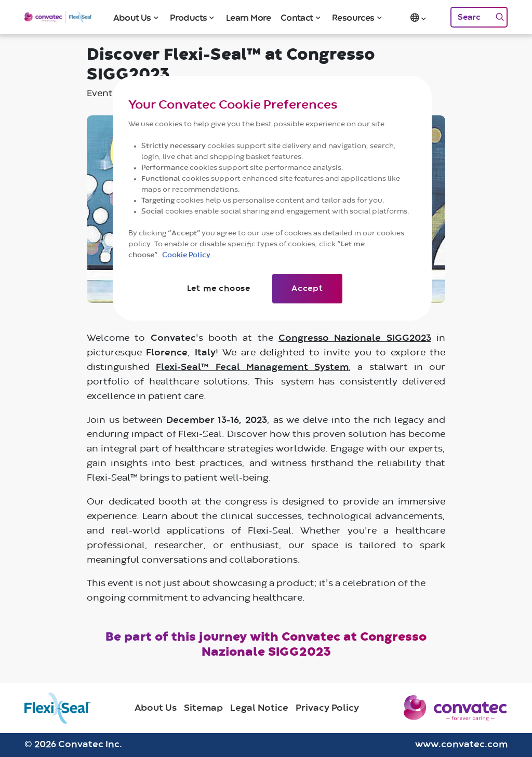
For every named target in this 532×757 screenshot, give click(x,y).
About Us (156, 708)
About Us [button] (132, 18)
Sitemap (203, 708)
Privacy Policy (327, 708)
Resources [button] (353, 18)
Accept (307, 288)
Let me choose (219, 288)
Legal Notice (259, 708)
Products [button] (188, 18)
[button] (419, 17)
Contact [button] (297, 18)
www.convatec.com (461, 745)
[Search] (471, 17)
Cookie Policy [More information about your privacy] (186, 255)
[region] (272, 198)
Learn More (249, 18)
